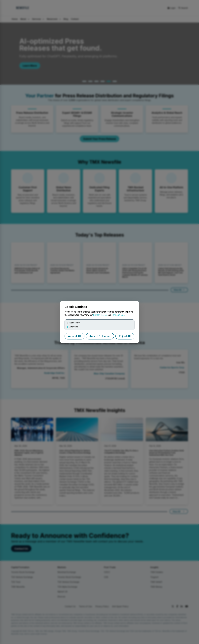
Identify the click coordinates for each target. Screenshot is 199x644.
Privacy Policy (100, 315)
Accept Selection (100, 336)
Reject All (125, 336)
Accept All (74, 336)
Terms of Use (118, 315)
